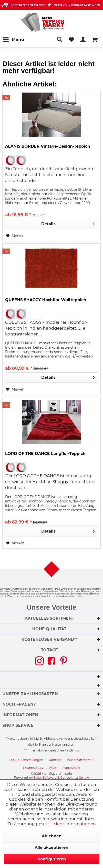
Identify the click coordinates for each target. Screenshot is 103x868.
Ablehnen (52, 836)
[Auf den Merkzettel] (15, 236)
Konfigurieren (52, 859)
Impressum (71, 768)
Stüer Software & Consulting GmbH (61, 777)
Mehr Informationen (75, 824)
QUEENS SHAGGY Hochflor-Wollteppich (46, 300)
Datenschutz (33, 768)
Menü (14, 39)
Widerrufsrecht (79, 760)
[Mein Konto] (83, 40)
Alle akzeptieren (51, 848)
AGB (53, 768)
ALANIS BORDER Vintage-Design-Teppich (48, 146)
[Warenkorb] (95, 40)
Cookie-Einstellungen (26, 760)
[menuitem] (13, 40)
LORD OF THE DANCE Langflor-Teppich (45, 454)
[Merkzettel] (71, 40)
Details (68, 223)
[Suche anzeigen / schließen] (59, 40)
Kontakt (55, 760)
